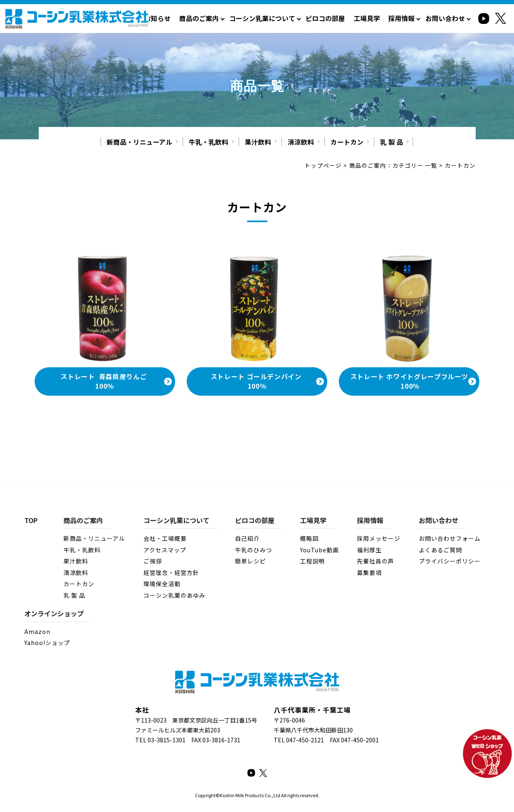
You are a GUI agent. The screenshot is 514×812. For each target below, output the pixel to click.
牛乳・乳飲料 (209, 142)
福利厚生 (369, 551)
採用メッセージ (379, 539)
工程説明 (312, 562)
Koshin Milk (232, 796)
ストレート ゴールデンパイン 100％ (257, 382)
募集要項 (369, 573)
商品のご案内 (214, 18)
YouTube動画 (319, 551)
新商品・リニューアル (140, 142)
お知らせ (174, 18)
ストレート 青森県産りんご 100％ (105, 382)
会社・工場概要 (165, 539)
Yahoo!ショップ (47, 643)
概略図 (309, 539)
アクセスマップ (164, 551)
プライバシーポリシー (450, 562)
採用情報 (405, 18)
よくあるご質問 (440, 551)
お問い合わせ (446, 18)
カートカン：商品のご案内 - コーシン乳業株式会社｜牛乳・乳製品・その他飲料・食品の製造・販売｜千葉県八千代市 (77, 20)
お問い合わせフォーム (450, 539)
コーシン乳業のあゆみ (174, 596)
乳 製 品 (392, 142)
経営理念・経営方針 (171, 573)
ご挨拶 (152, 562)
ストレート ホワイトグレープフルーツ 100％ (410, 382)
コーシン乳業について (273, 18)
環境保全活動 (162, 584)
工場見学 (372, 18)
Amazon (37, 632)
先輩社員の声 (376, 562)
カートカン (347, 142)
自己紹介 (247, 539)
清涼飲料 (301, 142)
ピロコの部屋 (333, 18)
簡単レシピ (250, 562)
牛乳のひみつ (253, 551)
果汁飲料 (258, 142)
